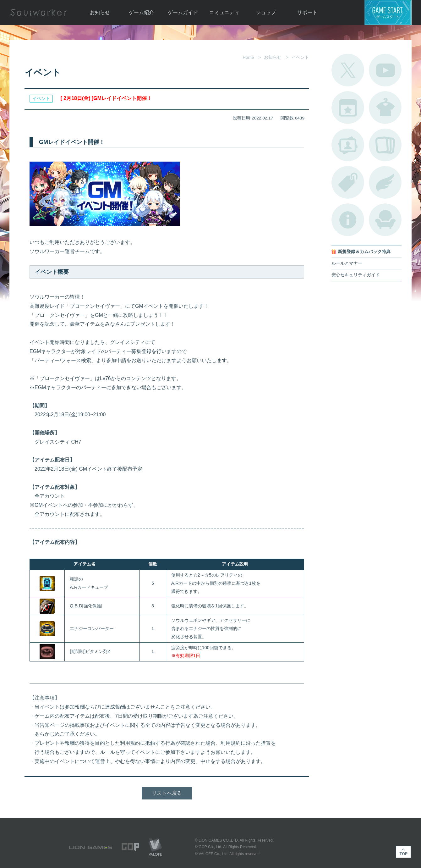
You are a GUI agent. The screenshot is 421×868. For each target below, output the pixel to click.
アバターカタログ (385, 108)
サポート (307, 12)
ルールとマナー (347, 263)
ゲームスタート (388, 13)
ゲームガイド (183, 12)
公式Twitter (348, 70)
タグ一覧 (348, 182)
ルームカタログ (385, 220)
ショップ (266, 12)
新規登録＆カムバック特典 (364, 252)
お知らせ (100, 12)
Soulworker (38, 13)
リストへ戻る (167, 793)
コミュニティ (224, 12)
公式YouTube (385, 70)
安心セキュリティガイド (356, 275)
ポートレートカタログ (348, 145)
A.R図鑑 (385, 145)
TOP (403, 852)
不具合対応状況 (348, 220)
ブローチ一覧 (385, 182)
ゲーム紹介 (141, 12)
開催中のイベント (348, 108)
